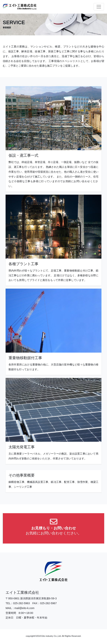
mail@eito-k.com (24, 608)
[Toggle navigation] (99, 7)
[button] (53, 528)
